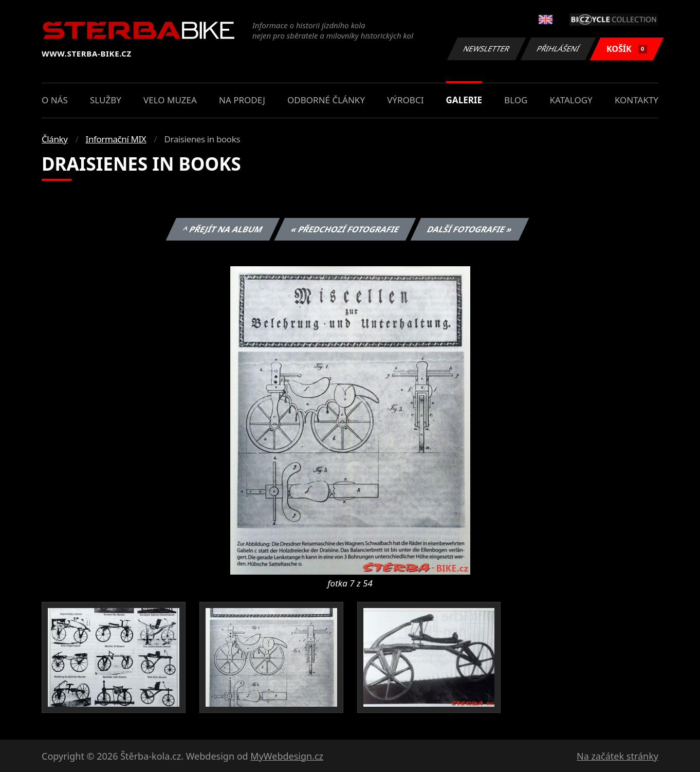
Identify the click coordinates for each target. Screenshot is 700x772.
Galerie (464, 100)
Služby (106, 100)
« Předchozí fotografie (345, 229)
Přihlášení (558, 49)
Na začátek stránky (618, 756)
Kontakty (637, 100)
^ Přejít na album (223, 229)
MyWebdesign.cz (287, 756)
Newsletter (486, 49)
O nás (55, 100)
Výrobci (405, 100)
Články (55, 139)
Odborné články (326, 100)
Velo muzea (170, 100)
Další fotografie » (470, 229)
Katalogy (571, 100)
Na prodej (242, 100)
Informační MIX (116, 139)
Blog (516, 100)
